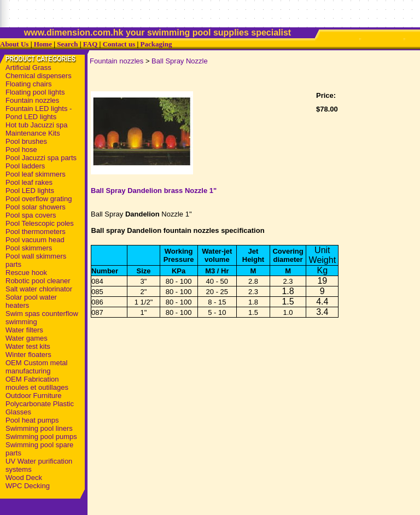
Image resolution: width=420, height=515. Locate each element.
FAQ (90, 44)
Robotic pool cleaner (38, 281)
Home (43, 44)
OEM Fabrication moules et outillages (37, 383)
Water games (27, 338)
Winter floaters (28, 355)
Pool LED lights (30, 191)
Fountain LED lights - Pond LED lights (39, 113)
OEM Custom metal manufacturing (36, 367)
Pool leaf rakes (29, 182)
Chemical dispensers (39, 76)
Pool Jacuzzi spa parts (41, 158)
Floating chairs (29, 84)
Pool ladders (25, 166)
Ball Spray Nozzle (180, 61)
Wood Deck (24, 478)
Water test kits (28, 346)
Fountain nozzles (32, 100)
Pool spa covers (31, 215)
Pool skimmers (29, 248)
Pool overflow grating (39, 199)
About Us (14, 44)
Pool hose (21, 150)
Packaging (156, 44)
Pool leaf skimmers (36, 174)
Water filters (24, 330)
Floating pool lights (35, 92)
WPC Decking (28, 486)
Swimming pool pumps (41, 437)
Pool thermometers (36, 232)
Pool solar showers (36, 207)
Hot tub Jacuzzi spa (36, 125)
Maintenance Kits (33, 133)
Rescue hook (26, 273)
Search (67, 44)
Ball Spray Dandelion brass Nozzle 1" (154, 191)
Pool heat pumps (32, 420)
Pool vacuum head (35, 240)
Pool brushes (26, 141)
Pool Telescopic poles (40, 223)
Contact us (119, 44)
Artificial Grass (28, 68)
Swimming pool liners (39, 428)
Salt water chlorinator (39, 289)
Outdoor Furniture (34, 396)
